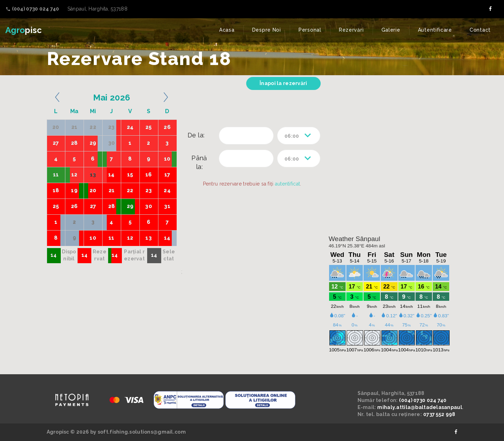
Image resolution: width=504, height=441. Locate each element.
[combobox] (299, 136)
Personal (310, 30)
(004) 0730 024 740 (423, 400)
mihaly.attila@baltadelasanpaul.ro (423, 407)
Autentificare (435, 30)
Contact (480, 30)
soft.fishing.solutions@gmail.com (142, 432)
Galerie (391, 30)
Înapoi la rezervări (283, 83)
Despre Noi (267, 30)
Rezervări (351, 30)
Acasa (227, 30)
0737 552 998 (439, 414)
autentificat (287, 184)
